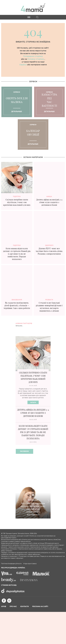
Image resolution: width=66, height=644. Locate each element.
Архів (4, 606)
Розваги (49, 300)
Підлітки (17, 197)
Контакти (25, 606)
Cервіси (33, 82)
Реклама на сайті (40, 606)
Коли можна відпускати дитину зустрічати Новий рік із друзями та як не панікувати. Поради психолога (17, 254)
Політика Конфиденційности (11, 564)
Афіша (49, 197)
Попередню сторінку (33, 56)
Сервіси (23, 65)
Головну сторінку (36, 59)
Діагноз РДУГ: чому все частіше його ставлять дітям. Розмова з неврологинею (49, 251)
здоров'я (49, 245)
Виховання (17, 300)
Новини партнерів (24, 323)
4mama (33, 7)
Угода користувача (30, 564)
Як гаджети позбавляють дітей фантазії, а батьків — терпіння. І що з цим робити (17, 305)
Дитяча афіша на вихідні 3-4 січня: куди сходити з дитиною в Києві (49, 202)
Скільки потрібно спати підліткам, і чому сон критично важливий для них (17, 202)
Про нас (13, 606)
